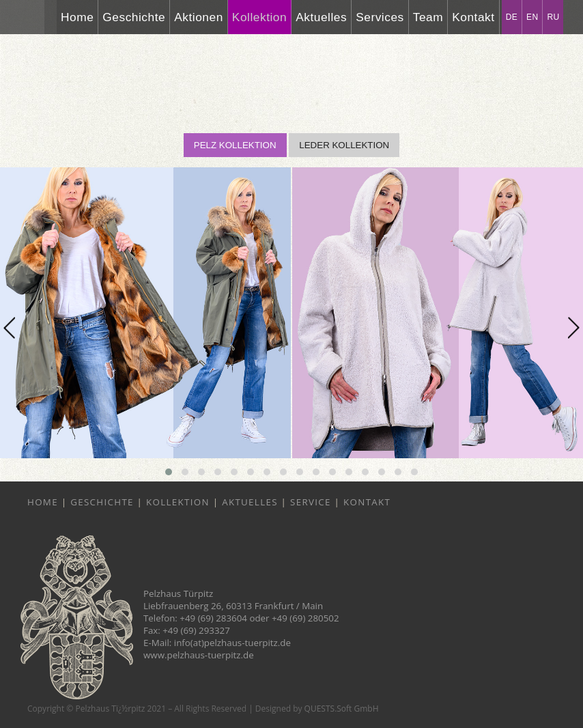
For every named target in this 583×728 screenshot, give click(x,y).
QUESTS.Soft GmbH (342, 709)
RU (553, 17)
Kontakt (473, 17)
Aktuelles (321, 17)
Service (311, 502)
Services (380, 17)
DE (512, 17)
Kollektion (259, 17)
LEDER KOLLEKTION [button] (344, 145)
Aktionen (199, 17)
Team (428, 17)
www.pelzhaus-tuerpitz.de (199, 655)
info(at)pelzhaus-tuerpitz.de (232, 643)
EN (532, 17)
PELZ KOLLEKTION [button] (235, 145)
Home (77, 17)
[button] (169, 472)
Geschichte (134, 17)
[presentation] (9, 328)
